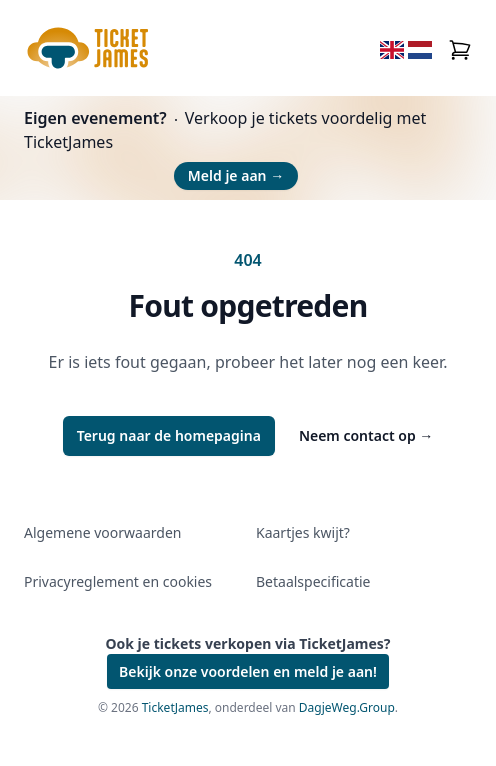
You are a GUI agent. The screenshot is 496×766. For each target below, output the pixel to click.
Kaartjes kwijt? (303, 532)
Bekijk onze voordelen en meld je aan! (248, 671)
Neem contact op (366, 435)
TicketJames (175, 707)
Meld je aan (236, 175)
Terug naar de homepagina (169, 435)
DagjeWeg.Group (347, 707)
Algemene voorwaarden (102, 532)
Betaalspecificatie (313, 581)
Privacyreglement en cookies (118, 581)
